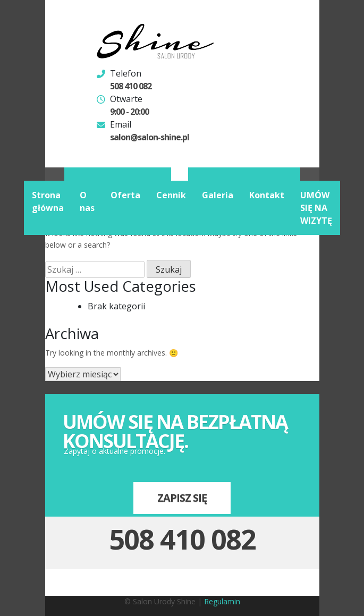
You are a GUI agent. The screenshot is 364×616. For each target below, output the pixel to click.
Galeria (218, 195)
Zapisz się (182, 498)
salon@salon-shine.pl (150, 137)
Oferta (125, 195)
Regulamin (222, 601)
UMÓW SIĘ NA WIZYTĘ (316, 208)
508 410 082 (131, 86)
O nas (87, 201)
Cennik (171, 195)
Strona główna (48, 201)
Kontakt (267, 195)
